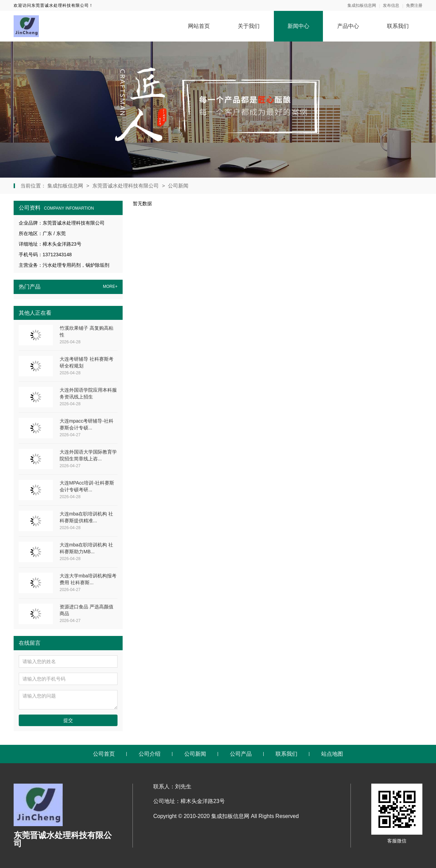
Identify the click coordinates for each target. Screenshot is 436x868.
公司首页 (104, 754)
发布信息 (391, 5)
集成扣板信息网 (362, 5)
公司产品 (241, 754)
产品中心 (348, 26)
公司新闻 (178, 186)
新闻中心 (298, 26)
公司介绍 (150, 754)
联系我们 (398, 26)
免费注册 (414, 5)
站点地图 (332, 754)
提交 (68, 720)
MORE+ (110, 287)
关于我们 (249, 26)
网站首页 (199, 26)
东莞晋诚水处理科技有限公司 (126, 186)
